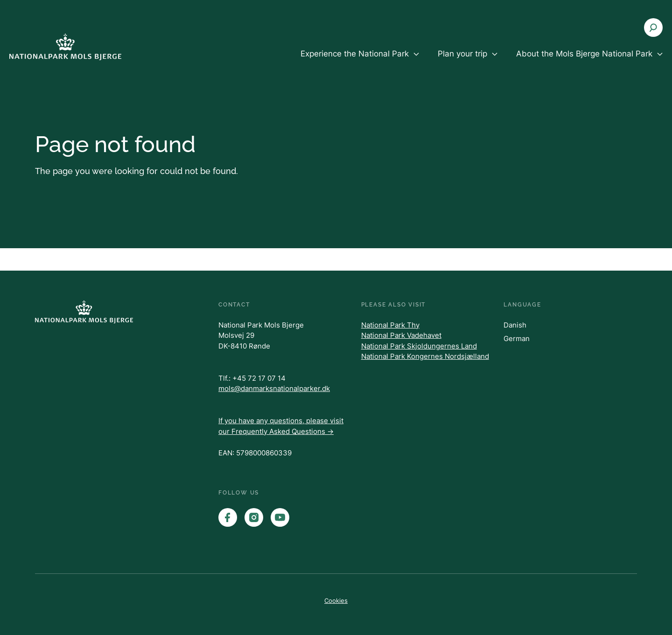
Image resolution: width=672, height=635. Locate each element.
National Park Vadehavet (401, 335)
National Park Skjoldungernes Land (419, 346)
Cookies (336, 600)
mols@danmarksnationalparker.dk (274, 388)
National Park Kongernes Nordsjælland (425, 356)
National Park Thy (390, 325)
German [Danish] (517, 338)
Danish (515, 325)
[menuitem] (360, 62)
